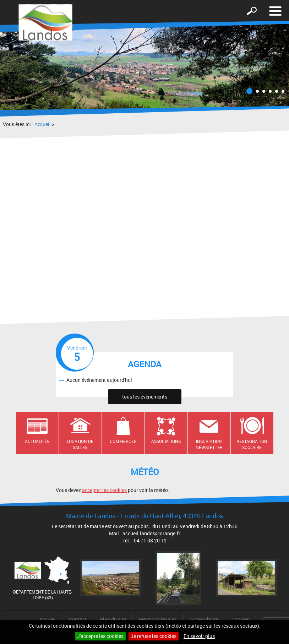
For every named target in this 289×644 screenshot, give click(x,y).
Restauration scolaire (252, 444)
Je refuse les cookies (154, 636)
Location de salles (80, 444)
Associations (166, 441)
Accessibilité (204, 619)
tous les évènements (145, 397)
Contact (78, 619)
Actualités (37, 441)
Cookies (240, 619)
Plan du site (113, 619)
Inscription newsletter (209, 444)
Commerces (123, 441)
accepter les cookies (104, 490)
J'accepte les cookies (100, 636)
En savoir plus (199, 636)
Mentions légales (158, 619)
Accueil (43, 124)
